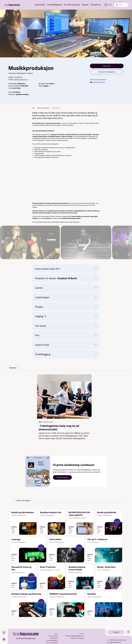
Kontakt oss (96, 5)
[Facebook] (4, 633)
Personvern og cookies (77, 638)
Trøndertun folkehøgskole (107, 72)
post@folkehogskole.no (115, 642)
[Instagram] (4, 639)
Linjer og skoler (53, 636)
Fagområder (40, 5)
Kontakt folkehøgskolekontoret (75, 636)
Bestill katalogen (62, 477)
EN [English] (110, 5)
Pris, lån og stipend (72, 5)
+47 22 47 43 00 (113, 640)
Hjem (34, 108)
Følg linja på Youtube (98, 82)
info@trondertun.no (21, 80)
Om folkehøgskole (55, 5)
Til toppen (116, 632)
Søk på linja (107, 66)
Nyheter (85, 5)
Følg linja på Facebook (98, 79)
